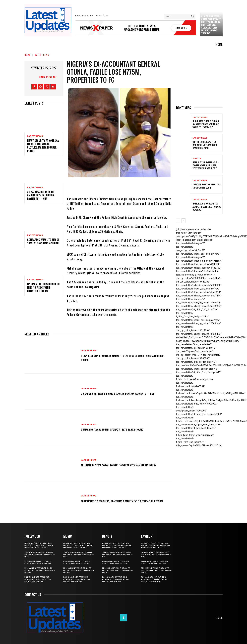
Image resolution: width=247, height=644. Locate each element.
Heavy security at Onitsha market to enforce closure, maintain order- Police (43, 146)
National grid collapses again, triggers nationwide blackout (207, 206)
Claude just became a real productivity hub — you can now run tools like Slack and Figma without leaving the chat (211, 25)
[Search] (192, 16)
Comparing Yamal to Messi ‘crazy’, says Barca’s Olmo (43, 241)
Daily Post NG (48, 77)
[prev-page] (178, 221)
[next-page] (183, 221)
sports (197, 159)
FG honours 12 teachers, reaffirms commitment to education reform (118, 501)
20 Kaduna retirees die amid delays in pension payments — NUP (41, 195)
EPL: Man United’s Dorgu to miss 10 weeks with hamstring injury (43, 287)
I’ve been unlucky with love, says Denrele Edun (207, 186)
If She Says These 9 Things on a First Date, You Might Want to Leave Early (206, 124)
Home (27, 55)
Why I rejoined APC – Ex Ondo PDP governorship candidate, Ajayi (205, 145)
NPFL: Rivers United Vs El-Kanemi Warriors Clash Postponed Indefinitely (206, 165)
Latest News (42, 55)
